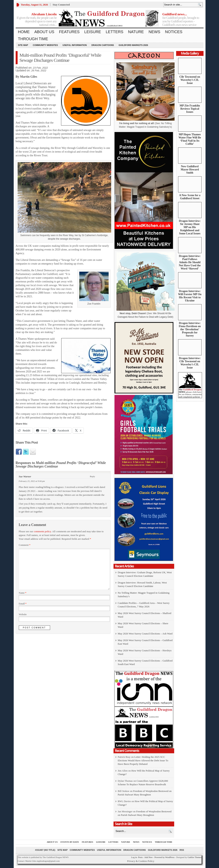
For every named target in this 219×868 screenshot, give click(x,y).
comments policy (42, 531)
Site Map (23, 45)
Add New (148, 857)
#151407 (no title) (45, 850)
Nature (136, 32)
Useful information (75, 45)
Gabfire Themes (195, 857)
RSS (182, 850)
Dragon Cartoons (103, 45)
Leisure (93, 32)
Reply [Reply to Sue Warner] (92, 476)
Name (23, 593)
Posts (140, 857)
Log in (134, 857)
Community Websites (45, 45)
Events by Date (70, 842)
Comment (25, 545)
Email (23, 604)
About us (44, 32)
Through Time (33, 39)
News (154, 32)
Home (24, 32)
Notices (174, 32)
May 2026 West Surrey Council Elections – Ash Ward (145, 634)
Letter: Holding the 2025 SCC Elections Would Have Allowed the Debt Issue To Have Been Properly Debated (143, 760)
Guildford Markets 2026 (133, 45)
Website (23, 614)
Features (69, 32)
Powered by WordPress (164, 857)
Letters (114, 32)
